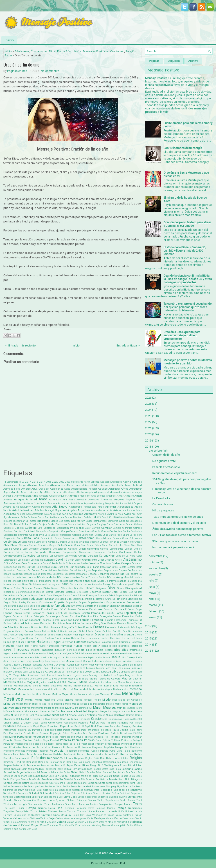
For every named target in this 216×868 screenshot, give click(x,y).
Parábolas (103, 726)
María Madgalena (53, 686)
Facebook (35, 620)
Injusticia (16, 654)
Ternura (128, 804)
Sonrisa (107, 793)
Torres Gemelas (96, 808)
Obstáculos (9, 719)
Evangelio (106, 616)
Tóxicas (111, 808)
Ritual (131, 765)
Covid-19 (61, 560)
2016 (35, 482)
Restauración (19, 765)
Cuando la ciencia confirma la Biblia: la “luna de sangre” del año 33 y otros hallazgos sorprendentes (188, 279)
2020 (55, 482)
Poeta (99, 740)
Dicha (17, 588)
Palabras (123, 723)
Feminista (87, 623)
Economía (103, 596)
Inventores (126, 653)
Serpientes (50, 787)
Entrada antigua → (128, 345)
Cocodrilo (34, 549)
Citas (98, 545)
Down (49, 596)
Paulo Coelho (120, 730)
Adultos (103, 489)
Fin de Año (64, 51)
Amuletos (55, 499)
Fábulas (23, 620)
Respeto (7, 765)
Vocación (70, 825)
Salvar (99, 772)
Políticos (126, 740)
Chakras (84, 542)
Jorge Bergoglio (28, 661)
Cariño (85, 535)
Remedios (8, 762)
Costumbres (47, 560)
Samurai (108, 772)
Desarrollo (58, 574)
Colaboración (60, 549)
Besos (131, 517)
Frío (133, 627)
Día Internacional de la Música (121, 581)
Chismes (23, 545)
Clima (127, 545)
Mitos (68, 704)
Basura (69, 517)
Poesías (89, 740)
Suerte (123, 797)
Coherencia (46, 549)
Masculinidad (26, 689)
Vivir (62, 825)
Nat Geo (55, 711)
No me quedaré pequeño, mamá (173, 547)
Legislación (124, 668)
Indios (89, 650)
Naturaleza (68, 711)
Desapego (46, 574)
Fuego (139, 627)
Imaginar (35, 650)
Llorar (51, 675)
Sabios (138, 769)
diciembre (155, 451)
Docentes (95, 592)
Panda (138, 723)
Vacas (111, 815)
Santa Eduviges (12, 779)
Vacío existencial (125, 815)
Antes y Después (105, 503)
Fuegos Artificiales (13, 631)
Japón (91, 658)
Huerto (34, 646)
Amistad (31, 499)
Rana (16, 754)
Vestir (139, 818)
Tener (68, 804)
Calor (88, 528)
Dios (52, 51)
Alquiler (62, 496)
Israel (43, 658)
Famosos (97, 620)
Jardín (98, 658)
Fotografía (68, 627)
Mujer (97, 708)
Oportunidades (69, 719)
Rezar (8, 55)
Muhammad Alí (84, 708)
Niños (64, 715)
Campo (65, 531)
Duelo (74, 596)
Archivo (193, 61)
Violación (111, 822)
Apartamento (76, 507)
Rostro (105, 769)
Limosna (125, 672)
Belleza (97, 517)
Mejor (65, 694)
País (103, 723)
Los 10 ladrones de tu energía (183, 148)
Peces (35, 733)
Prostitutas (136, 747)
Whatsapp (116, 825)
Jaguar (57, 658)
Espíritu (50, 613)
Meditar (56, 694)
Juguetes (37, 665)
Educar (49, 599)
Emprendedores (116, 602)
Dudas (66, 596)
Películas (76, 733)
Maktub (52, 682)
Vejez (53, 818)
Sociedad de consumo (128, 790)
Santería (90, 779)
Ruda (111, 769)
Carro (20, 538)
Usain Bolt (79, 815)
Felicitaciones (32, 623)
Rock (42, 769)
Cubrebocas (73, 563)
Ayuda (7, 517)
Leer (107, 668)
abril (152, 599)
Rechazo (82, 754)
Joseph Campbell (84, 661)
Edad (112, 595)
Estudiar (75, 616)
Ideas (105, 646)
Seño (139, 783)
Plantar (18, 740)
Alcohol (80, 492)
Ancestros (94, 500)
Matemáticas (55, 689)
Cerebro (62, 542)
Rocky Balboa (64, 769)
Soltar (68, 793)
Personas (39, 737)
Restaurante (33, 765)
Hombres (80, 642)
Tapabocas (112, 800)
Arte (116, 510)
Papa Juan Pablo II (72, 726)
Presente (101, 744)
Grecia (138, 635)
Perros (138, 733)
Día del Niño (10, 581)
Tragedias (9, 811)
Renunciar (32, 762)
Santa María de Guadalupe (38, 779)
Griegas (21, 638)
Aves (120, 514)
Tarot (139, 800)
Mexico (69, 700)
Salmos (45, 772)
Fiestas (121, 623)
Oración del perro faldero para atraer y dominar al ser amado (187, 224)
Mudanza (49, 708)
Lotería (138, 675)
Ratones (38, 754)
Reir (102, 758)
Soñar (115, 793)
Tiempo (31, 808)
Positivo (9, 744)
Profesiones (70, 747)
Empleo (83, 603)
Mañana (37, 686)
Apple (101, 507)
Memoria (83, 694)
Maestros (10, 682)
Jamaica (82, 658)
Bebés (88, 517)
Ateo (46, 514)
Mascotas (10, 689)
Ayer (139, 514)
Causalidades (103, 538)
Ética (96, 616)
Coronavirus (107, 556)
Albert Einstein (53, 492)
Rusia (118, 769)
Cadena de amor (163, 504)
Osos (59, 723)
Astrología (38, 514)
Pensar (93, 733)
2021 (148, 428)
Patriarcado (93, 730)
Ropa (90, 769)
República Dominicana (104, 762)
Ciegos (53, 545)
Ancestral (82, 500)
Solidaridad (47, 793)
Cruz (24, 563)
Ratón (30, 754)
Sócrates (8, 793)
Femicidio (59, 623)
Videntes (51, 822)
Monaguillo (86, 704)
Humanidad (53, 646)
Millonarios (31, 704)
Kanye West (87, 665)
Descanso (81, 574)
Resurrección (47, 765)
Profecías (57, 747)
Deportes (97, 570)
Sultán (18, 800)
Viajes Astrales (19, 822)
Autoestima (76, 514)
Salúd (83, 772)
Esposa (7, 616)
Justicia (48, 665)
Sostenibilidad (22, 797)
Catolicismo (87, 538)
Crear (71, 560)
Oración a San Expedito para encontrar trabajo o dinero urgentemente (182, 335)
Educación (37, 599)
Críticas (16, 563)
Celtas (31, 542)
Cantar (126, 531)
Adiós (67, 489)
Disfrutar (59, 592)
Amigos (19, 499)
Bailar (24, 517)
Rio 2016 (103, 765)
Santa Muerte (64, 779)
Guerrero (39, 638)
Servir (59, 787)
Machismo (60, 679)
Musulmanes (32, 711)
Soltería (76, 793)
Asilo (29, 514)
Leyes (88, 672)
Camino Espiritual (24, 531)
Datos (115, 567)
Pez (73, 737)
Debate (122, 567)
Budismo (61, 524)
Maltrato (73, 682)
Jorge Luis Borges (48, 661)
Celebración (136, 538)
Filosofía (132, 623)
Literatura (33, 675)
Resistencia (136, 762)
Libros (116, 672)
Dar (109, 567)
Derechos (137, 570)
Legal (114, 668)
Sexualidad (84, 786)
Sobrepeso (78, 790)
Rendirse (20, 762)
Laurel (69, 668)
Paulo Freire (135, 730)
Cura (54, 567)
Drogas (58, 595)
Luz (51, 679)
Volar (78, 825)
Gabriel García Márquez (64, 631)
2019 (148, 441)
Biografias (44, 521)
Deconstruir (9, 570)
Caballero (8, 528)
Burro (110, 524)
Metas (60, 700)
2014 (28, 482)
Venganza (81, 818)
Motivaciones (12, 708)
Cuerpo (126, 563)
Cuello (84, 563)
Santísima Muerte (107, 779)
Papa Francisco (50, 726)
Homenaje (93, 642)
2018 (49, 482)
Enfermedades (61, 606)
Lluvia (59, 675)
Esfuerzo (130, 609)
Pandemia (10, 726)
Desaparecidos (32, 574)
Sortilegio (8, 797)
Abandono (105, 482)
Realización (70, 754)
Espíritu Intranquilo (92, 613)
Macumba (73, 679)
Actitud (137, 485)
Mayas (108, 689)
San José (49, 776)
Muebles (60, 708)
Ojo (43, 719)
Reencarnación (22, 758)
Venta (90, 818)
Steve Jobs (70, 797)
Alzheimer (85, 496)
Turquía (81, 811)
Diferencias (67, 588)
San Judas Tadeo (65, 776)
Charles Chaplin (120, 542)
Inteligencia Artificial (73, 654)
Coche (17, 549)
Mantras (8, 686)
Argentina (84, 510)
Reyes (70, 765)
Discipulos (9, 592)
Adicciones (56, 489)
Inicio (9, 40)
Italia (49, 658)
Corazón (93, 556)
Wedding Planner (101, 825)
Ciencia (69, 545)
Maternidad (81, 689)
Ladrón (38, 668)
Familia (85, 620)
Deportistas (111, 570)
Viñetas (100, 822)
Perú (48, 737)
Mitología (59, 704)
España (8, 613)
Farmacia (133, 620)
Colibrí (82, 549)
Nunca (109, 715)
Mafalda (21, 682)
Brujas (43, 524)
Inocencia (26, 654)
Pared (20, 730)
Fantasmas (120, 620)
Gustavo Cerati (53, 638)
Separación (17, 787)
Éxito (139, 616)
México (78, 700)
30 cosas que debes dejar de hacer (175, 541)
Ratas (23, 754)
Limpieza (136, 672)
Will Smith (127, 825)
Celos (24, 542)
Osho (51, 723)
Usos (88, 815)
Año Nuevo (22, 51)
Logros (76, 675)
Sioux (39, 790)
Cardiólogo (66, 535)
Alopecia (44, 496)
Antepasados (88, 503)
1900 (22, 482)
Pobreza (65, 740)
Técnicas (8, 804)
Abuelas (32, 485)
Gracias (100, 634)
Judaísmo (128, 661)
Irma (32, 658)
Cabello (19, 528)
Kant (78, 665)
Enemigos (35, 606)
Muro (139, 708)
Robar (139, 765)
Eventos (117, 616)
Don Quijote (135, 592)
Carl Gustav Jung (99, 535)
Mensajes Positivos (96, 51)
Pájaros (111, 723)
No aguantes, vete (164, 461)
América (8, 500)
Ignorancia (124, 646)
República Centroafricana (52, 762)
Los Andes (104, 675)
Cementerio (41, 542)
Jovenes (99, 661)
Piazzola (99, 737)
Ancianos (106, 499)
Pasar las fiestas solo (166, 467)
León (25, 672)
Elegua (7, 603)
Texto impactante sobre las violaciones (178, 517)
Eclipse (81, 596)
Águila (15, 492)
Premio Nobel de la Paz (67, 744)
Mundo (121, 708)
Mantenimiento (134, 682)
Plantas (28, 740)
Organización (115, 719)
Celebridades (12, 542)
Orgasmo (128, 719)
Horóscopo (136, 642)
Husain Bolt (90, 646)
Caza (125, 538)
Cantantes (116, 531)
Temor (48, 804)
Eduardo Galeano (21, 599)
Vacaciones (99, 815)
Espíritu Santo (114, 613)
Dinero (90, 588)
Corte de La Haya (125, 556)
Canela (105, 531)
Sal (38, 772)
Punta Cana (116, 751)
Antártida (75, 503)
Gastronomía (135, 631)
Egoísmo (77, 599)
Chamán (94, 542)
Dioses (120, 588)
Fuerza (29, 631)
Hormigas (125, 642)
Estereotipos (53, 616)
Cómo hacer (24, 552)
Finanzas (25, 627)
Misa (50, 704)
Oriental (137, 719)
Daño (103, 567)
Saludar (91, 772)
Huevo (42, 646)
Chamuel (104, 542)
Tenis (75, 804)
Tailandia (82, 800)
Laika (46, 668)
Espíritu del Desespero (67, 613)
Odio (28, 719)
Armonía (108, 510)
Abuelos (44, 485)
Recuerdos (127, 754)
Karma (99, 665)
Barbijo (49, 517)
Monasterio (99, 704)
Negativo (94, 711)
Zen (29, 829)
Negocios (106, 711)
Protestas (20, 751)
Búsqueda (119, 524)
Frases (99, 627)
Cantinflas (136, 531)
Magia (31, 682)
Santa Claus (135, 776)
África (125, 489)
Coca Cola (136, 545)
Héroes (138, 638)
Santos (8, 783)
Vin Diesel (90, 822)
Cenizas (53, 542)
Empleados (72, 603)
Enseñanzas (125, 606)
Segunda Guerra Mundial (53, 783)
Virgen (35, 825)
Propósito (109, 747)
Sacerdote (9, 772)
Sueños (113, 797)
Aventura (112, 514)
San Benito (132, 772)
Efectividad (60, 599)
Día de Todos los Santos (93, 577)
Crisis (118, 560)
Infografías (121, 650)
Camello (137, 528)
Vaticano (35, 818)
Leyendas (78, 672)
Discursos (39, 592)
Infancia (98, 650)
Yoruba (23, 829)
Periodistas (126, 733)
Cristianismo (39, 51)
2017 (42, 482)
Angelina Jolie (134, 500)
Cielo (60, 545)
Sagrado (22, 772)
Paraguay (127, 726)
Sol (15, 793)
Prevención (127, 744)
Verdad (118, 818)
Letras (32, 672)
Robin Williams (29, 769)
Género (51, 635)
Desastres (70, 574)
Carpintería (9, 538)
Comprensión (70, 552)
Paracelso (115, 726)
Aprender (111, 507)
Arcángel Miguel (53, 510)
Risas (123, 765)
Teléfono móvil (36, 804)
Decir (139, 567)
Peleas (66, 733)
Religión (131, 51)
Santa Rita (80, 779)
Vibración (34, 822)
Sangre (125, 776)
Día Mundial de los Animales (86, 584)
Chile (6, 545)
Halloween (93, 638)
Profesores (85, 747)
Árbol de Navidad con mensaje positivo (178, 529)
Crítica (7, 563)
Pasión (67, 730)
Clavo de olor (116, 545)
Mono (118, 704)
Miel (115, 700)
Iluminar (8, 650)
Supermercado (46, 800)
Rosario (97, 769)
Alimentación (23, 496)
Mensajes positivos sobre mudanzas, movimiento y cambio (188, 362)
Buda (51, 524)
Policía (106, 740)
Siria (46, 790)
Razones (48, 754)
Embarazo (33, 603)
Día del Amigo (116, 577)
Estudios (87, 616)
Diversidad (83, 592)
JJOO (139, 658)
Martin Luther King (107, 686)
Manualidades (22, 686)
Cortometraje (10, 560)
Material (68, 689)
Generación (41, 635)
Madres (127, 678)
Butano (129, 524)
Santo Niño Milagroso (130, 779)
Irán (27, 658)
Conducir (112, 552)
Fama (76, 620)
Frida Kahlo (124, 627)
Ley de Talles (64, 672)
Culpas (22, 567)
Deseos (92, 574)
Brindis (34, 524)
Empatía (59, 602)
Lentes (19, 672)
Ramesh (8, 754)
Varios (26, 818)
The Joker (9, 808)
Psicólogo (71, 751)
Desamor (18, 574)
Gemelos (29, 635)
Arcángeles (70, 510)
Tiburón (20, 808)
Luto (45, 679)
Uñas (56, 815)
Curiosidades (78, 567)
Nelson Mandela (132, 711)
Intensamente (92, 654)
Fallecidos (66, 620)
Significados (124, 786)
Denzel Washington (80, 570)
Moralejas (135, 704)
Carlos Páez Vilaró (119, 535)
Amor (43, 499)
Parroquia (37, 730)
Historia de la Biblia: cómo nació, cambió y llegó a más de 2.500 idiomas (185, 251)
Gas (125, 631)
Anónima (42, 503)
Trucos (62, 811)
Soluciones (86, 793)
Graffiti (109, 635)
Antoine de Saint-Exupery (129, 503)
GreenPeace (10, 638)
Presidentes (113, 744)
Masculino (41, 689)
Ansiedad (64, 503)
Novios (101, 715)
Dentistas (63, 570)
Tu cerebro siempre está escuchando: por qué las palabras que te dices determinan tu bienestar (188, 307)
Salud (75, 772)
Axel (134, 514)
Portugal (137, 740)
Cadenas (31, 528)
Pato (83, 730)
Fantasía (108, 620)
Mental (29, 700)
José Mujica (66, 661)
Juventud (60, 665)
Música (8, 711)
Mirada (43, 704)
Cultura (31, 567)
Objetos (130, 715)
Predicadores (21, 744)
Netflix (7, 715)
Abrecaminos (10, 485)
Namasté (45, 711)
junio (152, 587)
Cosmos (35, 560)
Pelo (85, 733)
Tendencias (58, 804)
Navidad (82, 711)
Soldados (23, 793)
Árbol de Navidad (23, 510)
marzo (153, 605)
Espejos (18, 613)
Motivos (26, 708)
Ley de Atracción (46, 672)
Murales (131, 708)
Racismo (136, 751)
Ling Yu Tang (11, 675)
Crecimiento (89, 560)
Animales (9, 503)
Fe (140, 620)
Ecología (91, 595)
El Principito (120, 599)
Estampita (39, 616)
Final (16, 627)
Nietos (47, 715)
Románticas (79, 769)
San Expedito (36, 776)
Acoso (128, 485)
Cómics (138, 549)
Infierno (109, 650)
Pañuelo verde (25, 726)
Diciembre (27, 588)
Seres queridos (36, 787)
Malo (64, 682)
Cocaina (8, 549)
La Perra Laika (161, 498)
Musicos (18, 711)
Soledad (34, 793)
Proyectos (44, 751)
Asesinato (10, 514)
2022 (62, 482)
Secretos (34, 783)
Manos (121, 682)
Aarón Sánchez (92, 482)
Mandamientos (97, 682)
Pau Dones (105, 730)
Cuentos (94, 563)
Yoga (15, 829)
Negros (117, 711)
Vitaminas (53, 825)
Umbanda (112, 811)
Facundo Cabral (50, 620)
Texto (137, 804)
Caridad (76, 535)
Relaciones (113, 758)
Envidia (46, 609)
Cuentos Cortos (110, 563)
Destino (115, 574)
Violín (21, 825)
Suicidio (8, 800)
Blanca (54, 521)
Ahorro (25, 492)
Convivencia (71, 556)
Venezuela (69, 818)
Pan (131, 723)
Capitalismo (37, 535)
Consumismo (56, 556)
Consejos (29, 556)
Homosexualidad (109, 642)
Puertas (104, 751)
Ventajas (100, 818)
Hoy (27, 646)
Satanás (17, 783)
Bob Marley (78, 521)
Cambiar (106, 528)
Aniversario (30, 503)
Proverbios (32, 751)
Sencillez (111, 783)
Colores (104, 549)
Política (115, 740)
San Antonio (119, 772)
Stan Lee (58, 797)
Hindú (21, 642)
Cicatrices (43, 545)
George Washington (75, 635)
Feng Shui (100, 623)
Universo (47, 815)
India (81, 650)
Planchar (137, 737)
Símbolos (137, 787)
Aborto (127, 482)
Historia (30, 642)
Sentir (133, 783)
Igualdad (136, 646)
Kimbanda (109, 665)
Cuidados (137, 563)
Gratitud (129, 635)
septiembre (156, 568)
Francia (88, 627)
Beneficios (120, 517)
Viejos (70, 822)
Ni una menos (20, 715)
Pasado (48, 730)
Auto (65, 514)
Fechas (7, 623)
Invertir (7, 658)
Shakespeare (99, 787)
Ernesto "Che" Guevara (64, 609)
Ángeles (119, 499)
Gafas (98, 631)
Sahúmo (32, 772)
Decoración (24, 570)
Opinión (55, 719)
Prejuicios (34, 744)
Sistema (54, 790)
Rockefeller (50, 769)
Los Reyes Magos (122, 675)
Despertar (103, 574)
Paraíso (137, 726)
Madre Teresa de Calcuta (105, 679)
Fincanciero (37, 627)
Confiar (138, 552)
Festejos (112, 623)
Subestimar (91, 797)
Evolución (128, 616)
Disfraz (49, 592)
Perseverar (10, 737)
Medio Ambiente (25, 694)
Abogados (117, 482)
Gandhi (117, 631)
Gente (60, 635)
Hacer (83, 638)
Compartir (40, 552)
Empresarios (134, 602)
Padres (94, 723)
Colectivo (73, 549)
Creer (101, 560)
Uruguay (66, 815)
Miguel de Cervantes (130, 700)
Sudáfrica (103, 797)
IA (99, 646)
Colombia (93, 549)
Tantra (101, 800)
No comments (50, 71)
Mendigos (94, 694)
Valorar (8, 818)
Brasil (18, 524)
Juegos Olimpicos (22, 665)
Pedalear (44, 733)
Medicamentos (121, 689)
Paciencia (83, 723)
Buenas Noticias (77, 524)
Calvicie (96, 528)
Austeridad (55, 514)
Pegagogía (56, 733)
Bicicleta (8, 521)
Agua (7, 492)
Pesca (55, 737)
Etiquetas (174, 61)
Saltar (67, 772)
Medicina (136, 689)
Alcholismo (69, 492)
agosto (153, 574)
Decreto (36, 570)
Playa (46, 740)
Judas (138, 661)
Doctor (106, 592)
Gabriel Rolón (86, 631)
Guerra (30, 638)
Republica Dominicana (78, 762)
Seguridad (72, 783)
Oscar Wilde (40, 723)
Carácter (55, 535)
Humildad (66, 646)
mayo (152, 593)
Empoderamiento (97, 603)
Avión (127, 514)
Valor (139, 815)
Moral (125, 704)
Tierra (51, 808)
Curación (63, 567)
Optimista (84, 719)
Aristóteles (97, 510)
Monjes (110, 704)
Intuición (114, 654)
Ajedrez (34, 492)
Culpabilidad (10, 567)
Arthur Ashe (126, 510)
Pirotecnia (126, 737)
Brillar (25, 524)
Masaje (124, 686)
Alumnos (73, 496)
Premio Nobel (47, 744)
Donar (34, 596)
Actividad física (12, 489)
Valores (17, 818)
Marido (68, 686)
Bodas (89, 521)
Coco (25, 549)
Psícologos (84, 751)
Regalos (79, 758)
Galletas (107, 631)
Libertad (106, 672)
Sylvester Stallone (66, 800)
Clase (105, 545)
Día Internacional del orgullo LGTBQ (49, 584)
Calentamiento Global (70, 528)
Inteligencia (54, 653)
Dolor (115, 592)
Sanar (117, 776)
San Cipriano (20, 776)
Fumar (37, 631)
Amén (138, 496)
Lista (23, 675)
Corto (139, 556)
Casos (58, 538)
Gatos (14, 635)
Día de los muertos (69, 577)
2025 (148, 404)
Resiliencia (123, 762)
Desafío (7, 574)
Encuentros (23, 606)
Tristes (43, 811)
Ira (22, 657)
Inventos (137, 654)
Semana (82, 783)
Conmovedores (13, 556)
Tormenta (81, 808)
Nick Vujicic (36, 715)
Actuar (35, 489)
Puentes (95, 751)
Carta (27, 538)
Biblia (138, 517)
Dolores (124, 592)
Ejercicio (87, 599)
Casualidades (70, 538)
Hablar (75, 638)
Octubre (20, 719)
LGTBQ (97, 672)
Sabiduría (127, 769)
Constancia (42, 556)
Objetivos (119, 715)
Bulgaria (91, 524)
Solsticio (59, 793)
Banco (41, 517)
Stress (81, 797)
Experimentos (10, 620)
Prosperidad (122, 747)
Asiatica (21, 514)
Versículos (129, 818)
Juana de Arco (113, 661)
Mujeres (109, 708)
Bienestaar (19, 521)
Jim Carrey (128, 657)
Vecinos (44, 818)
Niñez (56, 715)
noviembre (156, 556)
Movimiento (37, 708)
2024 (148, 410)
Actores (26, 489)
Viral (27, 825)
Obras (138, 715)
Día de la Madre (47, 577)
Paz (6, 733)
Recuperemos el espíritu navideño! (175, 473)
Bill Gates (31, 521)
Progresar (97, 747)
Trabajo (121, 808)
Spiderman (38, 797)
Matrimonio (96, 689)
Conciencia (99, 552)
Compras (55, 552)
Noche (73, 715)
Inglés (7, 654)
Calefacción (49, 528)
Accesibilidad (92, 485)
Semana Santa (97, 783)
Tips (59, 808)
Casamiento (47, 538)
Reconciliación (112, 754)
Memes (74, 694)
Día (122, 574)
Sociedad (106, 790)
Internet (104, 653)
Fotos (79, 627)
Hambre (104, 638)
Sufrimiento (135, 797)
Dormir (42, 596)
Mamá (83, 682)
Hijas (6, 642)
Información (136, 650)
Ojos (47, 719)
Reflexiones (55, 758)
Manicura (111, 682)
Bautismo (78, 517)
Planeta (8, 740)
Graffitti (118, 635)
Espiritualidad (133, 613)
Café (40, 528)
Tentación (84, 804)
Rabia (127, 751)
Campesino (54, 531)
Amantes (111, 496)
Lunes (39, 679)
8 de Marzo (77, 482)
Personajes (24, 737)
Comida (8, 552)
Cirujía (90, 545)
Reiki (96, 758)
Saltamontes (57, 772)
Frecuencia (111, 627)
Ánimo (20, 503)
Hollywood (67, 642)
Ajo (41, 492)
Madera (84, 679)
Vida (43, 822)
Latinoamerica (57, 668)
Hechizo (115, 638)
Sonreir (97, 793)
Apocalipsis (90, 507)
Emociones (46, 602)
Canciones (85, 531)
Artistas (137, 510)
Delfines (53, 570)
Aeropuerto (114, 489)
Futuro (46, 631)
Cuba (46, 563)
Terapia (119, 804)
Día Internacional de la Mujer (87, 581)
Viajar (7, 822)
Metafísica (49, 700)
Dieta (47, 588)
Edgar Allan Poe (125, 596)
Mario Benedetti (83, 686)
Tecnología (20, 804)
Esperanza (38, 613)
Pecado (27, 733)
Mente (39, 700)
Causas (117, 538)
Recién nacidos (95, 754)
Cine (83, 545)
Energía (46, 606)
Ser (26, 786)
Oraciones (117, 51)
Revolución (61, 765)
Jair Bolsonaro (69, 658)
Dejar (44, 570)
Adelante (44, 489)
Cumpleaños (43, 567)
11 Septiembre (11, 482)
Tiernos (42, 808)
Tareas (131, 800)
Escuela (119, 609)
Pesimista (65, 737)
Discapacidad (134, 588)
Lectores (91, 668)
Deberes (131, 567)
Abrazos (137, 482)
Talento (92, 800)
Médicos (8, 694)
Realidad (58, 754)
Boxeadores (136, 521)
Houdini (20, 646)
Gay (21, 635)
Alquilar (53, 496)
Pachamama (70, 723)
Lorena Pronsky (89, 675)
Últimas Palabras (96, 811)
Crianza (110, 560)
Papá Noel (90, 726)
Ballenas (32, 517)
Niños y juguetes (163, 510)
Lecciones (79, 668)
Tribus (34, 811)
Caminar (8, 531)
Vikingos (79, 822)
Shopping (111, 787)
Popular (154, 61)
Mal (59, 682)
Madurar (137, 679)
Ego (69, 599)
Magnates (41, 682)
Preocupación (88, 744)
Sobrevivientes (92, 790)
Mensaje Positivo (110, 694)
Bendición (107, 517)
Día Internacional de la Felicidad (51, 581)
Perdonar (104, 733)
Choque (33, 545)
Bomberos (113, 521)
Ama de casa (98, 496)
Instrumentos (39, 654)
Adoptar (93, 489)
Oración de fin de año (21, 64)
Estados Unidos (22, 616)
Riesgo (93, 765)
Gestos (90, 635)
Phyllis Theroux (85, 737)
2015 (148, 638)
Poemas (78, 740)
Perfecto (115, 733)
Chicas (138, 542)
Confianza (125, 552)
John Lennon (10, 661)
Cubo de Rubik (57, 563)
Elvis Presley (19, 603)
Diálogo (107, 584)
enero (152, 617)
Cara (47, 535)
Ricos (86, 765)
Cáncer (74, 531)
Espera (27, 613)
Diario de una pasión (124, 584)
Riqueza (114, 765)
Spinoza (48, 797)
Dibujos (8, 588)
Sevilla (66, 787)
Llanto (43, 675)
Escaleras (83, 609)
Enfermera (78, 606)
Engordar (104, 606)
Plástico (38, 740)
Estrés (65, 616)
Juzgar (70, 665)
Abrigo (22, 485)
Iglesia (113, 646)
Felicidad (18, 623)
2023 (68, 482)
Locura (67, 675)
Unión (121, 811)
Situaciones (65, 790)
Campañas (42, 531)
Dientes (38, 588)
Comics (129, 549)
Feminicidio (73, 623)
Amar (120, 496)
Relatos (124, 758)
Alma (35, 496)
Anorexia (52, 503)
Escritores (96, 609)
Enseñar (137, 606)
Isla (37, 658)
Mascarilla (135, 686)
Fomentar (56, 627)
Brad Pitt (8, 524)
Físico (47, 627)
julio (151, 581)
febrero (154, 611)
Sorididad (125, 793)
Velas (60, 818)
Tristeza (53, 811)
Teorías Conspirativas (102, 804)
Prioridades (15, 747)
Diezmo (55, 588)
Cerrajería (73, 542)
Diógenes (101, 588)
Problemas (29, 747)
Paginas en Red (17, 71)
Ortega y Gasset (22, 723)
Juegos (7, 665)
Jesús (77, 51)
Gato (6, 635)
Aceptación (118, 485)
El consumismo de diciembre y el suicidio (179, 523)
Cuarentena (35, 563)
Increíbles (72, 650)
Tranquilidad (22, 811)
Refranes (68, 758)
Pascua (58, 730)
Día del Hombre (133, 577)
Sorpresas (136, 793)
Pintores (115, 737)
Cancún (96, 531)
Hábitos (66, 638)
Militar (19, 704)
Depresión (125, 570)
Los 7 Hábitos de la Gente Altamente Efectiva (182, 535)
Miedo (107, 700)
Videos (61, 822)
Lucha (7, 679)
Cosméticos (24, 560)
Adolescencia (79, 489)
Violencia (123, 822)
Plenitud (54, 740)
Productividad (44, 747)
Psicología (57, 751)
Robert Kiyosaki (12, 769)
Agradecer (135, 489)
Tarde (123, 800)
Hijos (14, 642)
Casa (36, 538)
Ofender (36, 719)
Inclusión (60, 650)
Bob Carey (64, 521)
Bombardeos (100, 521)
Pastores (76, 730)
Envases (36, 609)
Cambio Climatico (122, 528)
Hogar (56, 642)
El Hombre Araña (102, 599)
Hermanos (127, 638)
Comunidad (85, 552)
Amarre (129, 496)
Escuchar (108, 609)
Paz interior (16, 733)
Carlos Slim (136, 535)
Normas (82, 715)
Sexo (74, 786)
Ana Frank (69, 500)
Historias (43, 642)
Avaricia (102, 514)
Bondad (124, 521)
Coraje (82, 556)
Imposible (47, 650)
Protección (9, 751)
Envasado (25, 609)
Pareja (27, 730)
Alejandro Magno (133, 492)
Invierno (16, 658)
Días (139, 584)
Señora (7, 787)
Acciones (106, 485)
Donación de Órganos (17, 595)
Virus (43, 825)
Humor (78, 646)
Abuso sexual (75, 485)
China (14, 545)
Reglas (89, 758)
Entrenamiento (11, 609)
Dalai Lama (93, 567)
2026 (148, 398)
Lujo (32, 679)
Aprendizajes (125, 507)
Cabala (138, 524)
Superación (29, 800)
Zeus (35, 829)
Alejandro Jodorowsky (108, 492)
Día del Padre (25, 581)
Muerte (70, 708)
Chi (132, 542)
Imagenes (21, 650)
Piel (107, 737)
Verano (110, 818)
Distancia (71, 592)
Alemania (8, 496)
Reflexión (38, 758)
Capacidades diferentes (16, 535)
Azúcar (16, 517)
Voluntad (86, 825)
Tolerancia (69, 808)
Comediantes (116, 549)
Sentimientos (123, 783)
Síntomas (30, 790)
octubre (154, 562)
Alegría (89, 492)
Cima (77, 545)
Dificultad (79, 588)
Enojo (113, 606)
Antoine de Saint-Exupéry (17, 507)
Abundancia (58, 485)
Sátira (26, 783)
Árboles (39, 510)
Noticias (92, 715)
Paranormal (10, 730)
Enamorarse (10, 606)
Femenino (46, 623)
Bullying (101, 524)
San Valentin (106, 776)
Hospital (9, 646)
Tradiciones (135, 808)
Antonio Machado (41, 507)
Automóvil (91, 514)
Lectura (100, 668)
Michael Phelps (92, 700)
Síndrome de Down (14, 790)
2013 (148, 651)
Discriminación (24, 592)
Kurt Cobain (123, 665)
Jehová (106, 658)
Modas (76, 704)
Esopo (139, 609)
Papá (36, 726)
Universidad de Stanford (27, 815)
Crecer (78, 560)
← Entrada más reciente (20, 345)
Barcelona (59, 517)
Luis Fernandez (20, 679)
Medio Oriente (43, 694)
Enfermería (91, 606)
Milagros (9, 704)
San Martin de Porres (88, 776)
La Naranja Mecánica (21, 668)
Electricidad (135, 599)
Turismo (72, 811)
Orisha (7, 723)
